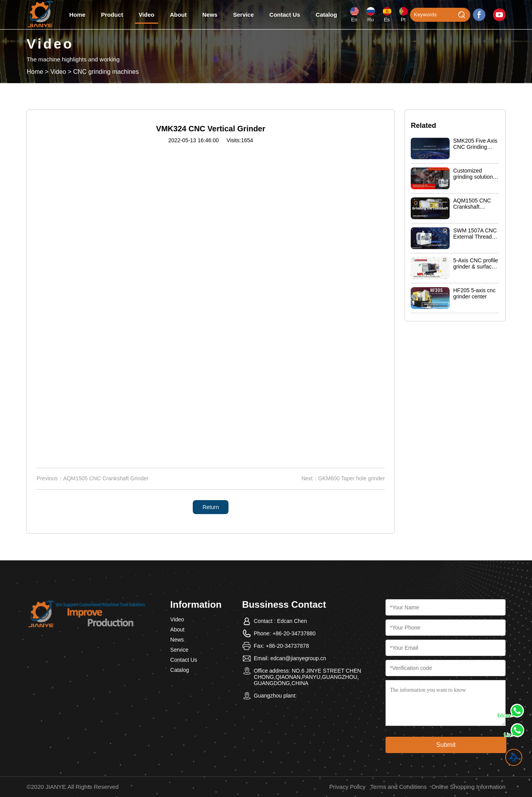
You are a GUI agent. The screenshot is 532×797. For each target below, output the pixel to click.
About (178, 15)
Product (112, 15)
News (210, 15)
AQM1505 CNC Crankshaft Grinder (106, 478)
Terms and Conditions (399, 787)
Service (243, 15)
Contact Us (285, 15)
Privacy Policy (347, 787)
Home (77, 15)
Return (211, 507)
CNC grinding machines (106, 72)
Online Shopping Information (468, 787)
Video (147, 15)
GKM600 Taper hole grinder (352, 478)
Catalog (326, 15)
